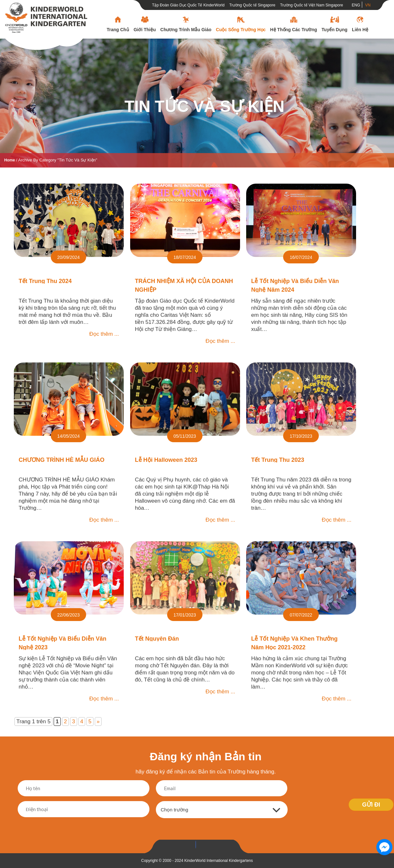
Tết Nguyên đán (157, 639)
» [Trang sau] (98, 722)
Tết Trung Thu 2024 (45, 281)
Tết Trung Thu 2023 (278, 460)
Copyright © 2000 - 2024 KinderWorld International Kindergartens (197, 861)
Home (9, 160)
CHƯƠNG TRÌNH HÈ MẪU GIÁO (62, 460)
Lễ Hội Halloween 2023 (166, 460)
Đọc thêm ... (104, 334)
